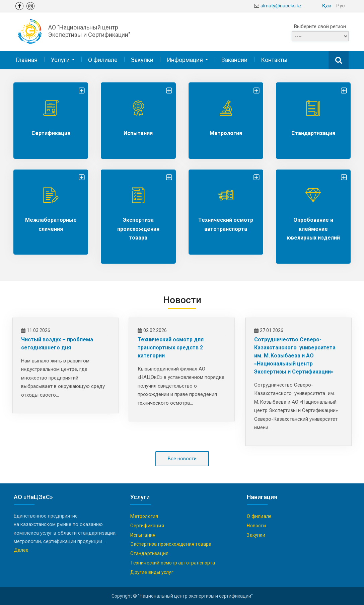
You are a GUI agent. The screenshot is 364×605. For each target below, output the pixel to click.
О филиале (103, 59)
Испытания (138, 133)
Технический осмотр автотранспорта (173, 563)
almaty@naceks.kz (281, 6)
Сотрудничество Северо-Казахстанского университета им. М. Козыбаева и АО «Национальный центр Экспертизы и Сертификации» (296, 355)
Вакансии (234, 59)
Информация (185, 59)
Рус (341, 6)
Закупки (142, 59)
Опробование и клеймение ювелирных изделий (313, 228)
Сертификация (51, 133)
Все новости (182, 459)
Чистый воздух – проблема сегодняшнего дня (57, 343)
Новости (256, 526)
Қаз (327, 6)
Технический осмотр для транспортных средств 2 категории (171, 347)
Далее (21, 550)
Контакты (274, 59)
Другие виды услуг (152, 572)
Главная (26, 59)
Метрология (226, 133)
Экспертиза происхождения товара (138, 228)
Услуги (60, 59)
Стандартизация (313, 133)
